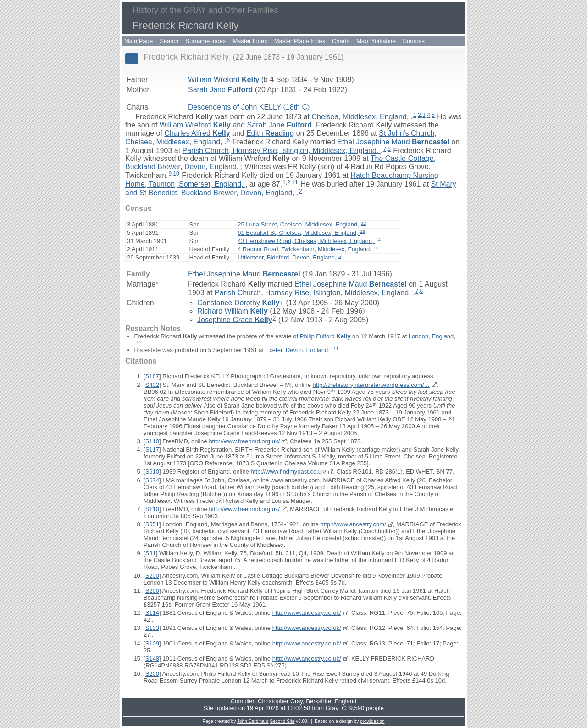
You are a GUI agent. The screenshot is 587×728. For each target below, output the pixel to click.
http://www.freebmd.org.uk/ (244, 441)
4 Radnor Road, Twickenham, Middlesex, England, (305, 249)
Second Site (282, 721)
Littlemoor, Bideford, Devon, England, (288, 257)
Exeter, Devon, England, (299, 350)
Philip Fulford (325, 336)
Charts (341, 41)
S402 (152, 385)
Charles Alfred (197, 133)
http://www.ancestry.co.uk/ (307, 613)
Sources (414, 41)
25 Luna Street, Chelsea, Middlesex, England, (299, 224)
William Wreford (224, 80)
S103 (152, 628)
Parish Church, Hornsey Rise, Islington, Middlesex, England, (282, 150)
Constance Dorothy (238, 303)
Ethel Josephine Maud (393, 142)
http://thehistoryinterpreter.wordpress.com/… (371, 385)
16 (139, 342)
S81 (151, 553)
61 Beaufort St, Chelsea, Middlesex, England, (299, 233)
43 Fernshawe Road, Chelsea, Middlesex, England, (306, 241)
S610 (152, 472)
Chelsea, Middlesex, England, (361, 117)
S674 (152, 480)
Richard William (233, 311)
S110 (152, 441)
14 (378, 240)
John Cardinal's (253, 721)
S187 (152, 376)
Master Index (250, 41)
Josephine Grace (235, 319)
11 (295, 182)
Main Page (138, 41)
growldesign (372, 721)
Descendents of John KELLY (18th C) (249, 107)
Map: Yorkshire (376, 41)
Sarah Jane (220, 90)
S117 (152, 449)
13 (363, 231)
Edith (270, 133)
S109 (152, 643)
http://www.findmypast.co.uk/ (288, 472)
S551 (152, 524)
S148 (152, 659)
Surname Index (205, 41)
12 (363, 223)
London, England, (432, 336)
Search (169, 41)
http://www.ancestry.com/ (353, 524)
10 (176, 174)
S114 (152, 613)
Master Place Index (300, 41)
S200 (152, 576)
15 (376, 248)
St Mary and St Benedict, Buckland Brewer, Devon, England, (291, 188)
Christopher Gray (280, 701)
